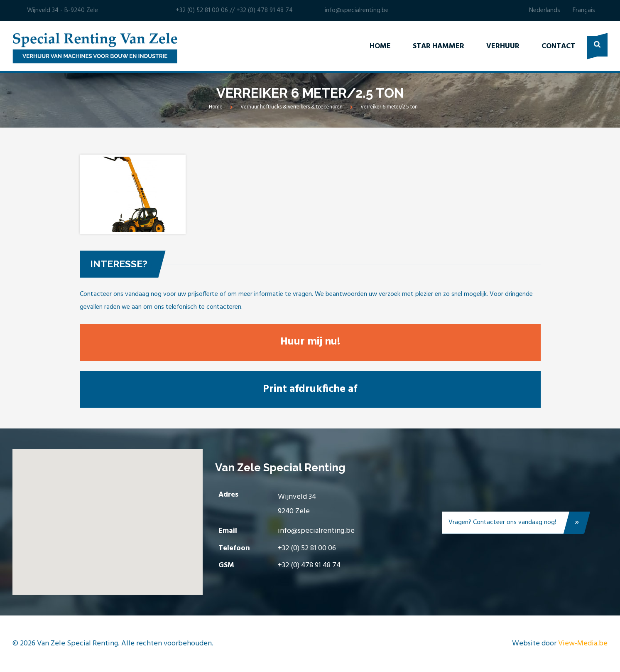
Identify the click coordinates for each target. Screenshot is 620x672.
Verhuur (503, 46)
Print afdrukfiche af (310, 389)
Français (584, 10)
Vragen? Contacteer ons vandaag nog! (516, 524)
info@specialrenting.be (357, 10)
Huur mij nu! (310, 342)
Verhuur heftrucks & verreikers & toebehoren (292, 107)
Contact (558, 46)
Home (380, 46)
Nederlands (545, 10)
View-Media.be (583, 644)
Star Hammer (439, 46)
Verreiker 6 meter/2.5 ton (389, 107)
